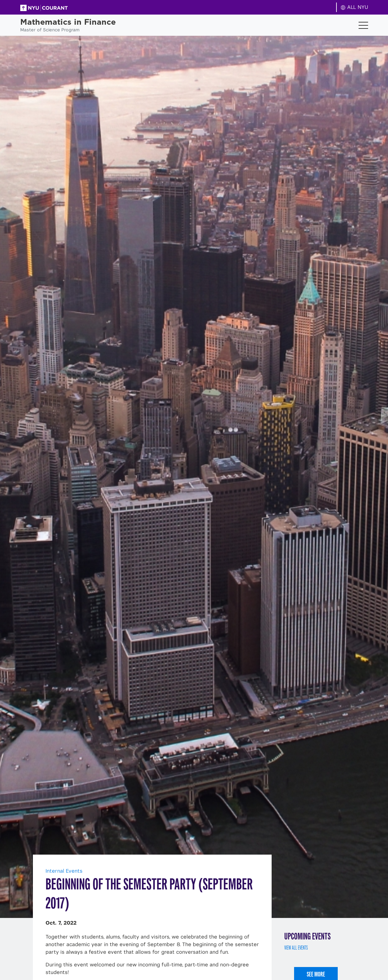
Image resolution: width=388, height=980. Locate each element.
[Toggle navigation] (363, 25)
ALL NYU (354, 7)
